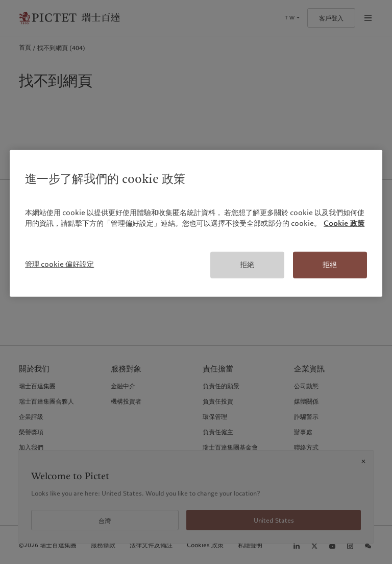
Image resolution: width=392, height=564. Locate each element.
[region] (196, 224)
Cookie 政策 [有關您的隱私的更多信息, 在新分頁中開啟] (344, 223)
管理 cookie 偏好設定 (59, 264)
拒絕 (247, 265)
